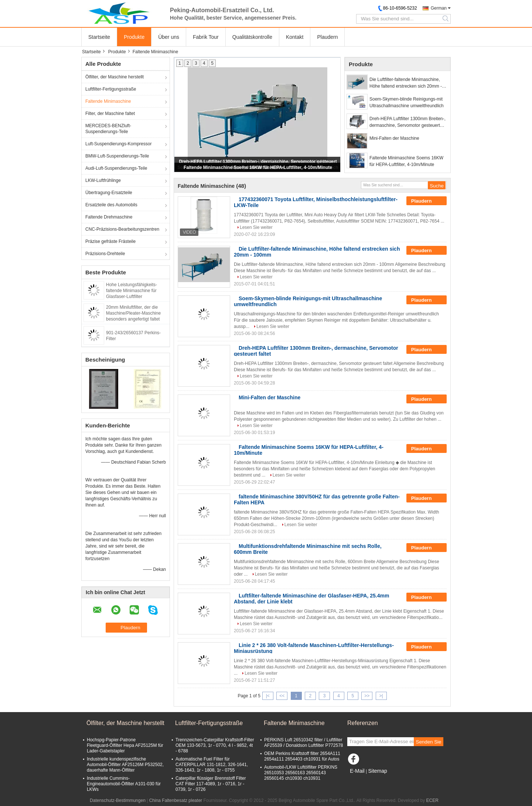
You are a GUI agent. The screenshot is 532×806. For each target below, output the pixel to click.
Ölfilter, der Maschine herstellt (115, 77)
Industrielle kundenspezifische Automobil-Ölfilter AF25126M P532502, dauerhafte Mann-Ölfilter (125, 765)
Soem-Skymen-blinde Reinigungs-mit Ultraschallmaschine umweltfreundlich (407, 102)
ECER (432, 800)
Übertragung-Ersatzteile (109, 193)
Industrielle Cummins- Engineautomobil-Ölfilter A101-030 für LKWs (124, 784)
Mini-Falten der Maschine (394, 138)
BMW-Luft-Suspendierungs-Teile (117, 156)
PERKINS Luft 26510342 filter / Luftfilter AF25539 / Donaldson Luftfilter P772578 (303, 743)
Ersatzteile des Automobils (111, 205)
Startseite (99, 37)
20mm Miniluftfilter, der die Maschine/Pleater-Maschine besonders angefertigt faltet (133, 313)
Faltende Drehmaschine (109, 217)
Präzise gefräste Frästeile (110, 241)
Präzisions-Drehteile (105, 254)
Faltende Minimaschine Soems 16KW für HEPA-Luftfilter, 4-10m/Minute (258, 167)
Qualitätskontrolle (252, 37)
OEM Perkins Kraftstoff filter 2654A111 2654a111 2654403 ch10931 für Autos (302, 756)
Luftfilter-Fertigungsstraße (111, 89)
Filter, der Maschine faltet (110, 114)
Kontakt (295, 37)
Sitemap (377, 771)
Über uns (169, 37)
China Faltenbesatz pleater (176, 800)
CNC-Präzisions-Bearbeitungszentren (122, 229)
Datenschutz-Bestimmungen (118, 800)
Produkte (134, 37)
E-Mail (357, 771)
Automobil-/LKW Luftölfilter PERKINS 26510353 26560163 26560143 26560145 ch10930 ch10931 (301, 773)
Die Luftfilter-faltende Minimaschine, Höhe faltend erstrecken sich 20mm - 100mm (406, 83)
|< (268, 696)
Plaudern (327, 37)
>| (381, 696)
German (439, 8)
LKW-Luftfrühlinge (103, 180)
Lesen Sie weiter (256, 227)
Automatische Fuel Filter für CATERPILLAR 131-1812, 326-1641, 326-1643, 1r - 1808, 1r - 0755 (212, 765)
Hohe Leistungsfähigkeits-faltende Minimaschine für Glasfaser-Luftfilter (132, 291)
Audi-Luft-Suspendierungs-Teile (116, 168)
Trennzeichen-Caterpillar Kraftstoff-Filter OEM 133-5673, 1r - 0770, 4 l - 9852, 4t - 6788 (215, 745)
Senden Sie (429, 742)
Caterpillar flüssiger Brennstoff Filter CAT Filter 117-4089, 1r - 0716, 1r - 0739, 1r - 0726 (211, 784)
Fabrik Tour (206, 37)
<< (282, 696)
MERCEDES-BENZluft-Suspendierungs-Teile (108, 129)
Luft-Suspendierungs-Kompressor (118, 144)
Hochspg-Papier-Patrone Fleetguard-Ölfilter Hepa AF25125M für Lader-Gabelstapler (125, 745)
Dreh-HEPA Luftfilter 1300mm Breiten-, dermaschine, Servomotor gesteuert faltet (407, 122)
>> (367, 696)
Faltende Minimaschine (108, 101)
